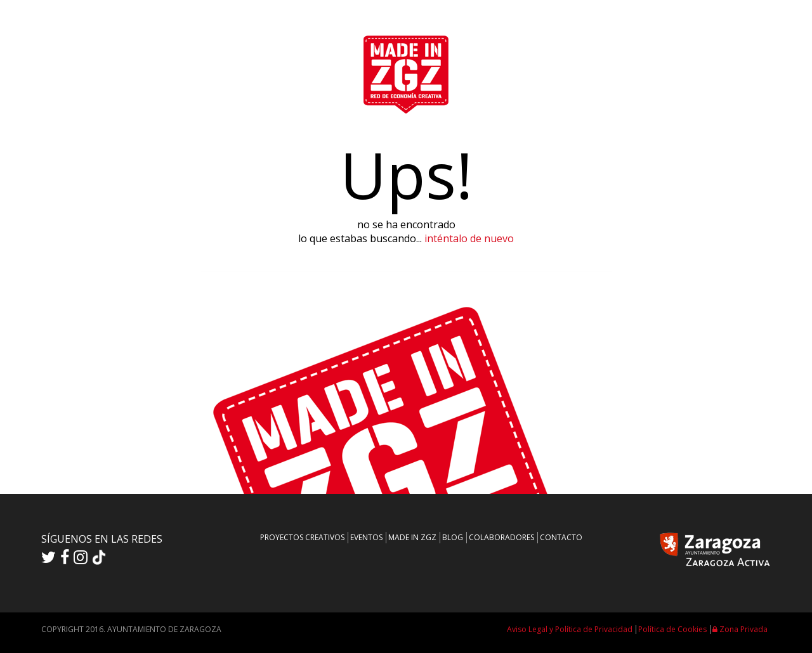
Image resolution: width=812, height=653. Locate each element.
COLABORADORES (501, 537)
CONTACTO (561, 537)
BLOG (453, 537)
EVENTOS (366, 537)
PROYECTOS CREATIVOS (302, 537)
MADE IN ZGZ (412, 537)
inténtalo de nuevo (469, 238)
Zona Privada (740, 629)
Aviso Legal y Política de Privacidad (570, 629)
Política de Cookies (672, 629)
